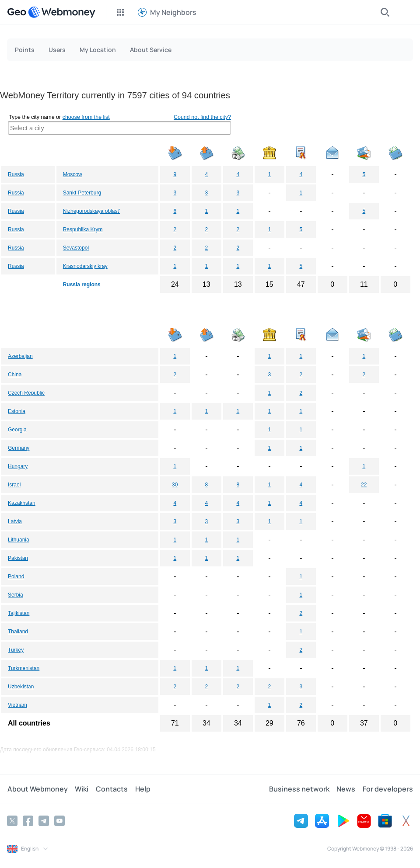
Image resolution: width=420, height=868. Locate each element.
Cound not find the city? (202, 117)
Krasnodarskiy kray (85, 266)
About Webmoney (37, 789)
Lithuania (19, 540)
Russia (16, 174)
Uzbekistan (21, 687)
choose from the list (86, 117)
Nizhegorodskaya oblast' (91, 211)
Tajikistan (19, 613)
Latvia (15, 521)
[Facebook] (28, 821)
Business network (300, 789)
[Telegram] (44, 821)
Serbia (16, 595)
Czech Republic (26, 393)
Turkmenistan (24, 668)
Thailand (18, 632)
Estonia (17, 411)
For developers (388, 789)
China (15, 375)
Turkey (16, 650)
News (346, 789)
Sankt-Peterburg (82, 193)
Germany (19, 448)
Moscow (73, 174)
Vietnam (17, 705)
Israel (14, 485)
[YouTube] (59, 821)
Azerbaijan (20, 356)
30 (175, 485)
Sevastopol (76, 248)
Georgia (17, 430)
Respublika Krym (83, 229)
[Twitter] (12, 821)
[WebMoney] (62, 12)
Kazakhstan (22, 503)
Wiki (81, 789)
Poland (16, 576)
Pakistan (18, 558)
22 (364, 485)
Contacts (111, 789)
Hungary (18, 466)
